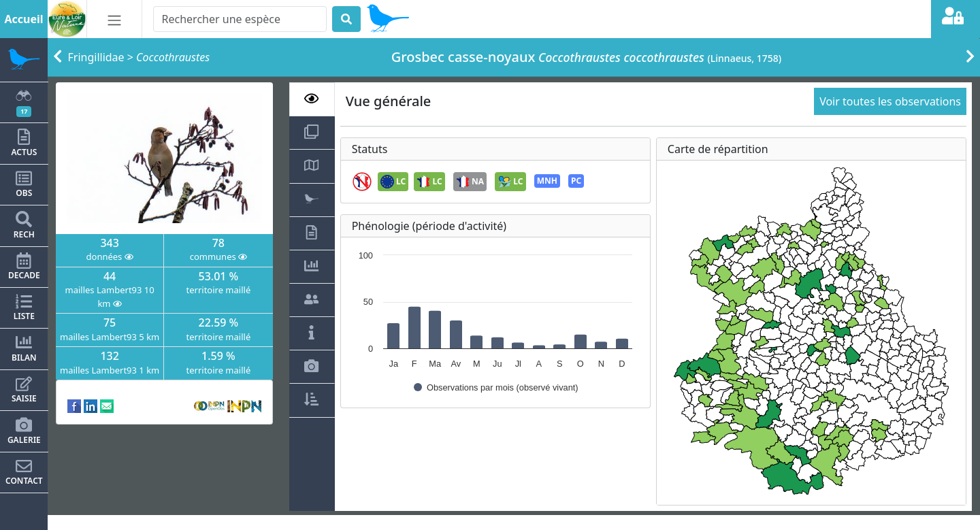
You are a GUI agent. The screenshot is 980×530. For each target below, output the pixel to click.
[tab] (312, 99)
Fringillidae (96, 57)
